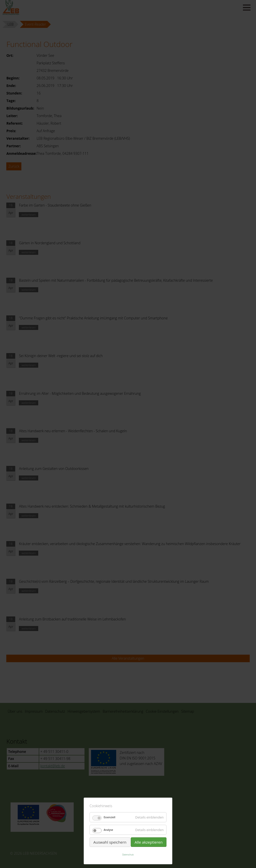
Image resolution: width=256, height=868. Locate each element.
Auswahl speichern (110, 842)
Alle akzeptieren (149, 842)
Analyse (108, 830)
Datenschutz (128, 855)
